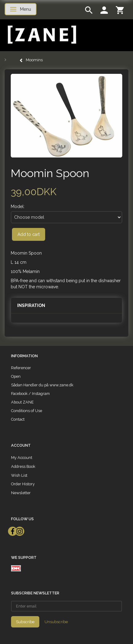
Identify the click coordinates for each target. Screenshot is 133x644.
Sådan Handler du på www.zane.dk (42, 385)
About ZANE (22, 402)
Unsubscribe (56, 622)
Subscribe (25, 622)
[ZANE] (41, 35)
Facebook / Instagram (30, 394)
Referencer (21, 368)
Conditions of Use (27, 411)
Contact (18, 419)
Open (16, 376)
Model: (18, 206)
